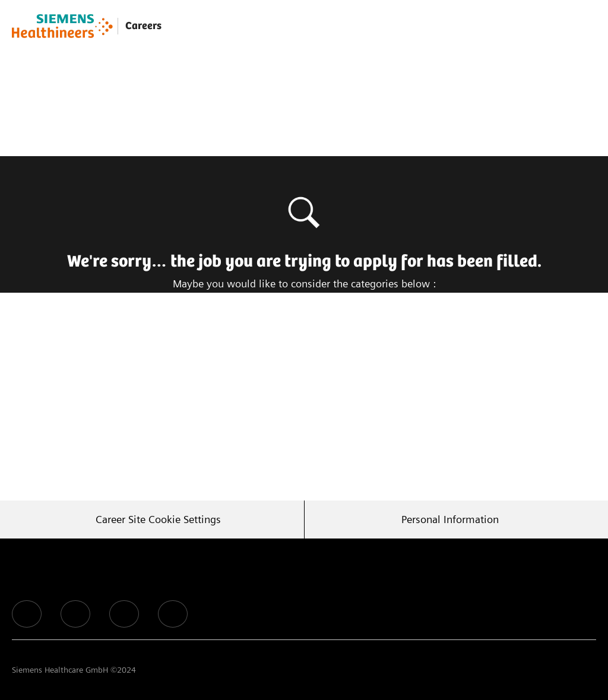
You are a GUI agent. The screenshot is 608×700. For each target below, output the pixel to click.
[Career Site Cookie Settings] (158, 520)
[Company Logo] (62, 26)
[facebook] (27, 614)
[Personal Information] (450, 520)
